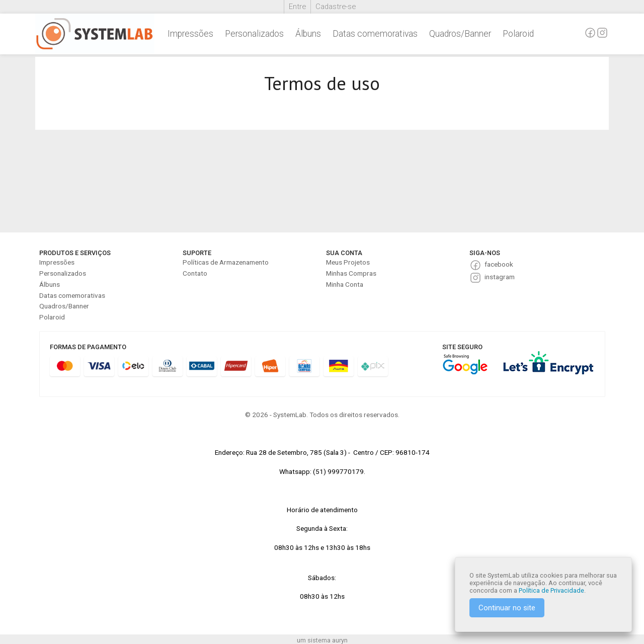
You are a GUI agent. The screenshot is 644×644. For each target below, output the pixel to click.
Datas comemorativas (375, 34)
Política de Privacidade (551, 590)
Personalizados (254, 34)
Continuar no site (507, 608)
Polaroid (518, 34)
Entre (297, 7)
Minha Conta (345, 284)
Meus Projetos (348, 262)
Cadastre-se (336, 7)
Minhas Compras (351, 273)
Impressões (190, 34)
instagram (500, 277)
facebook (499, 264)
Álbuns (308, 34)
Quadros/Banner (460, 34)
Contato (195, 273)
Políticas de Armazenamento (226, 262)
